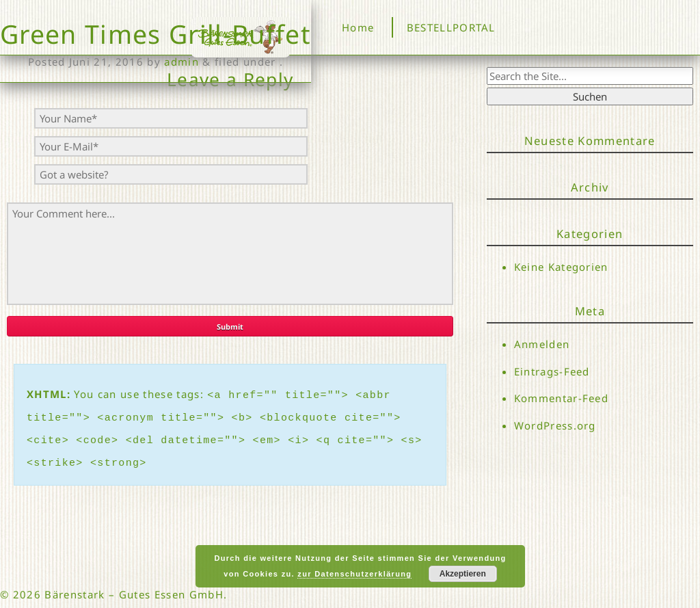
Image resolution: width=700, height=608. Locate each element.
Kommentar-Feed (562, 401)
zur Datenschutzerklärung (354, 574)
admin (181, 62)
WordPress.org (555, 429)
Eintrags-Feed (552, 372)
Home (358, 27)
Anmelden (542, 344)
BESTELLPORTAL (451, 27)
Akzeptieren (463, 574)
